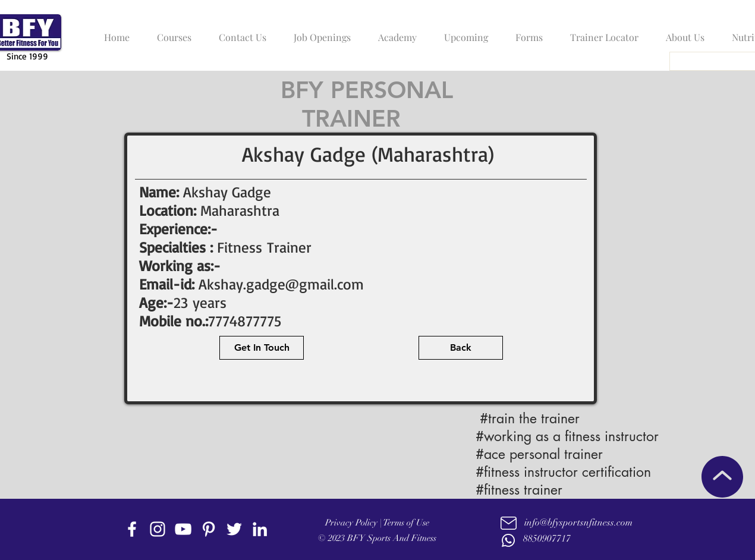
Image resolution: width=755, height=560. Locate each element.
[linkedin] (260, 529)
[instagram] (158, 529)
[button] (171, 32)
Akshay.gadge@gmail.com (281, 284)
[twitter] (234, 529)
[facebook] (132, 529)
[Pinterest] (209, 529)
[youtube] (183, 529)
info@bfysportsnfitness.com (578, 523)
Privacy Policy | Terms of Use (377, 523)
